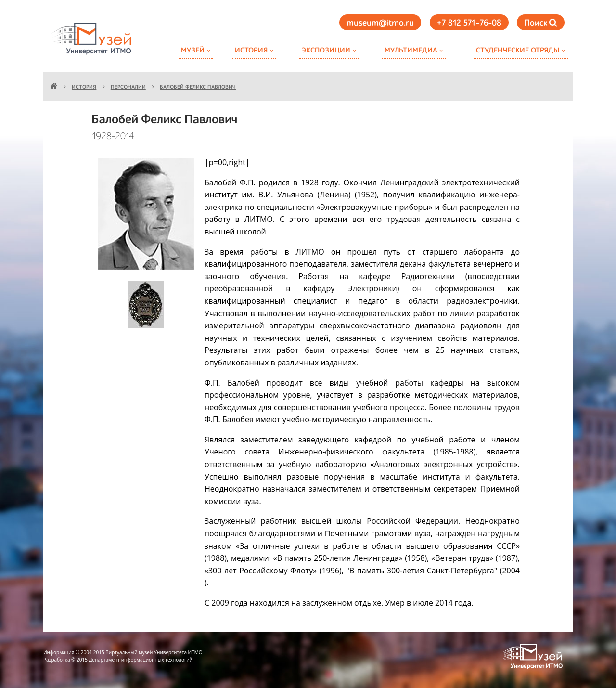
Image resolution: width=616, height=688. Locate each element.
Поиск (541, 23)
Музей (193, 50)
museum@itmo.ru (380, 23)
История (251, 50)
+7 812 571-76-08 (469, 23)
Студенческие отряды (518, 50)
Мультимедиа (411, 50)
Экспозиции (326, 50)
